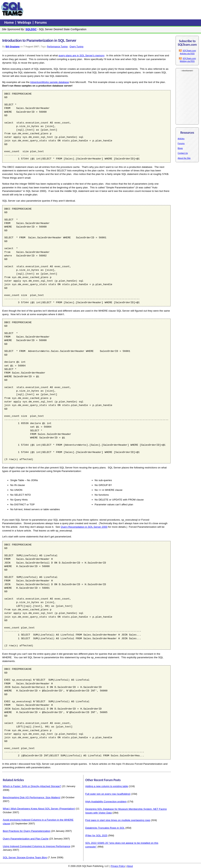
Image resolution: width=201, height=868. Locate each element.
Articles (181, 139)
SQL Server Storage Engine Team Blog (25, 857)
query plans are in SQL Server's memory (81, 55)
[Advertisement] (96, 9)
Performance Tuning (57, 47)
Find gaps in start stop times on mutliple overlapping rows (118, 820)
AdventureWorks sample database (50, 82)
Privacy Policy (118, 866)
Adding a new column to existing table (107, 786)
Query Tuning (77, 47)
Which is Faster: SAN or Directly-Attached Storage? (32, 786)
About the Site (184, 158)
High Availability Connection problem (106, 802)
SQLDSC (31, 29)
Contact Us (183, 153)
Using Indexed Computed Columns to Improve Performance (36, 846)
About (130, 866)
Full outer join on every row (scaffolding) (108, 794)
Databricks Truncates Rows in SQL (105, 828)
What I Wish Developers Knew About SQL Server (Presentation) (39, 809)
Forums (41, 22)
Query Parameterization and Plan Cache (26, 839)
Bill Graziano (13, 47)
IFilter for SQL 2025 (96, 835)
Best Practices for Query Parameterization (27, 831)
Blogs (180, 148)
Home (10, 22)
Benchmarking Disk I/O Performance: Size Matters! (32, 797)
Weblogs (25, 22)
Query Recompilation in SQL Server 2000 (84, 527)
